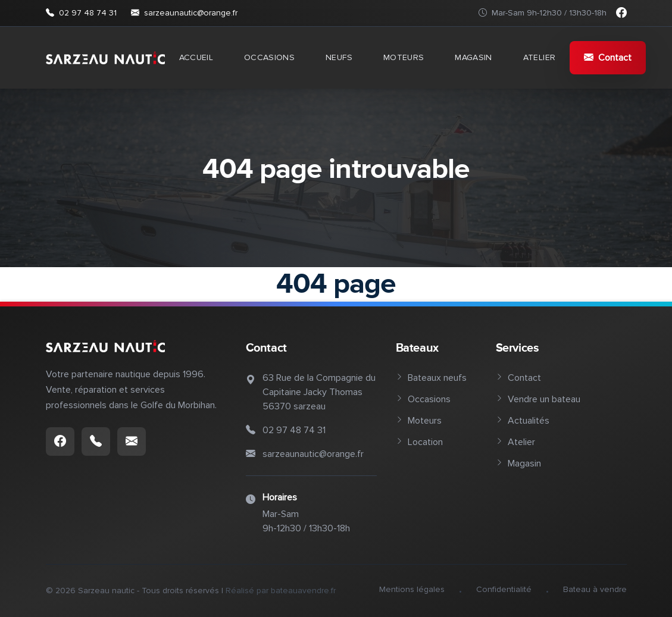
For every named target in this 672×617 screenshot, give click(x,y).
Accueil (196, 57)
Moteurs (404, 57)
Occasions (269, 57)
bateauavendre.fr (303, 591)
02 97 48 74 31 (81, 13)
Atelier (539, 57)
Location (419, 442)
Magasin (473, 57)
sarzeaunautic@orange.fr (184, 13)
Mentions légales (412, 589)
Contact (608, 58)
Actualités (523, 421)
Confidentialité (504, 589)
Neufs (339, 57)
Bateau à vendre (595, 589)
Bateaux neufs (431, 378)
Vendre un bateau (538, 399)
